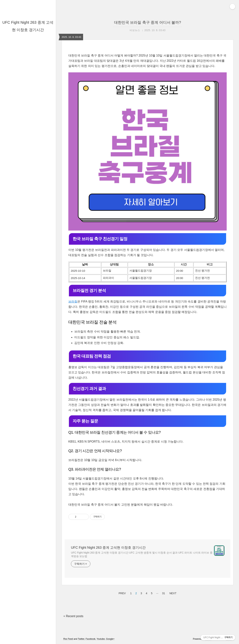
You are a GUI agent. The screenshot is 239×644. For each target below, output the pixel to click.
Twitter (81, 639)
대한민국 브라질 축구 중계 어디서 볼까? (148, 22)
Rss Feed (68, 639)
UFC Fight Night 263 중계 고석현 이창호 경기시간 (108, 548)
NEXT (172, 593)
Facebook (90, 639)
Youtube (101, 639)
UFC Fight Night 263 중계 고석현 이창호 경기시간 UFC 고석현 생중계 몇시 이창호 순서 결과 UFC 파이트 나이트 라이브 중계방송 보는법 (142, 554)
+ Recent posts (73, 616)
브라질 (73, 301)
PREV (122, 593)
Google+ (110, 639)
